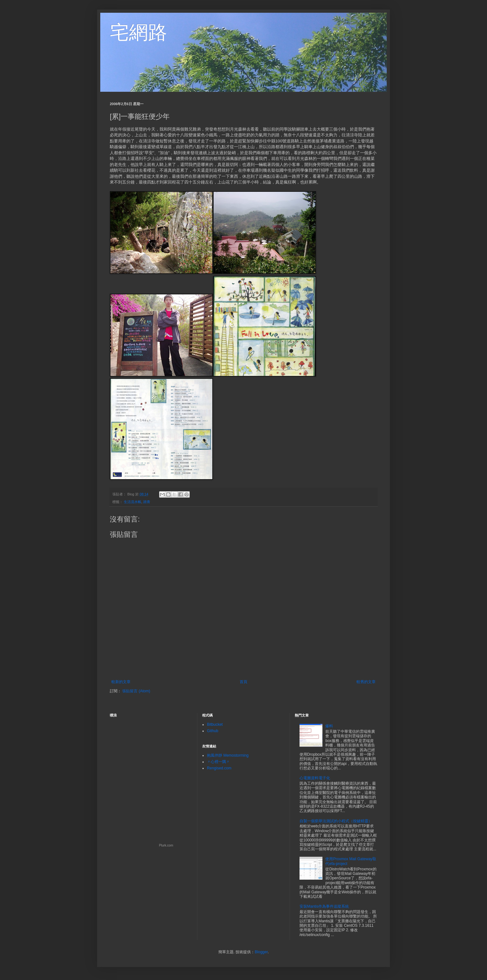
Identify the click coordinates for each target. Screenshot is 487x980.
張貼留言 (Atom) (136, 691)
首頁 (243, 682)
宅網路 (138, 32)
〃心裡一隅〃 (218, 762)
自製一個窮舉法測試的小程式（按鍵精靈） (336, 821)
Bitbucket (215, 724)
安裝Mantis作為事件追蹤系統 (324, 906)
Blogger (261, 952)
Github (212, 731)
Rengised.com (219, 768)
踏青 (147, 502)
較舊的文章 (366, 682)
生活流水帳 (133, 502)
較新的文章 (121, 682)
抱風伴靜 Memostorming (228, 755)
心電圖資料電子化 (315, 778)
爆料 (329, 726)
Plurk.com (166, 845)
